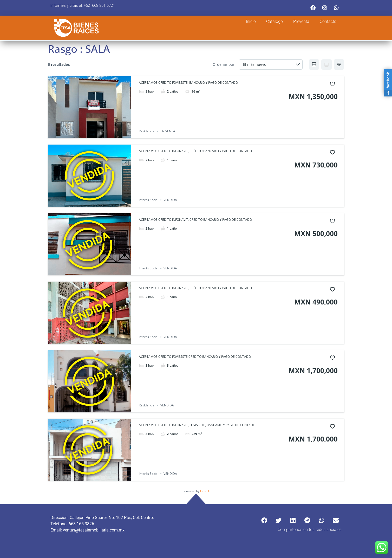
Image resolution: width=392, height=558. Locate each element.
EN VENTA (168, 131)
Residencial (147, 131)
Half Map (339, 64)
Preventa (301, 21)
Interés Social (149, 200)
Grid (314, 64)
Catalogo (275, 21)
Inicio (251, 21)
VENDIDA (170, 200)
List (326, 64)
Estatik (205, 491)
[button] (264, 520)
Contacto (328, 21)
